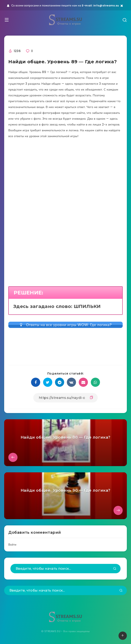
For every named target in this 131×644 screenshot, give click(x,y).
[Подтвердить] (115, 569)
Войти (12, 545)
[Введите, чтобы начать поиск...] (65, 569)
